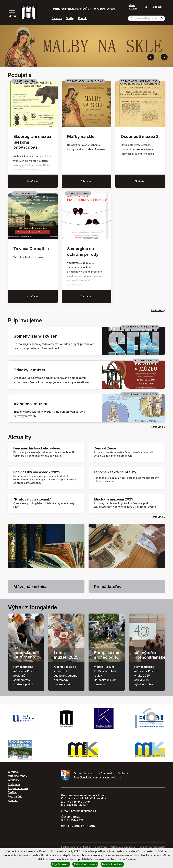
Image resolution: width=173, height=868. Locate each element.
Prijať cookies (60, 864)
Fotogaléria (15, 797)
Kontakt (83, 18)
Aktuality (14, 780)
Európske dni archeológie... (107, 655)
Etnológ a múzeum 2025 (114, 499)
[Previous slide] (151, 57)
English (157, 7)
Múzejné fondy (17, 776)
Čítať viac (33, 181)
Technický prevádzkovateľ (152, 847)
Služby (70, 18)
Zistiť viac (158, 310)
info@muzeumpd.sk (83, 811)
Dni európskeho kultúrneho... (26, 652)
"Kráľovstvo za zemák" (33, 499)
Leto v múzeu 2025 (66, 655)
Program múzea (18, 788)
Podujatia (14, 784)
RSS (145, 7)
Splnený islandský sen (35, 336)
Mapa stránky (133, 7)
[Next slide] (164, 57)
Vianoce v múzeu (30, 404)
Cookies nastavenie (71, 847)
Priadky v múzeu (30, 370)
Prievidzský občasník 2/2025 (37, 472)
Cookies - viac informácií (96, 847)
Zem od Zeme (105, 448)
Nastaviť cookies (112, 864)
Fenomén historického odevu (37, 448)
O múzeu (57, 18)
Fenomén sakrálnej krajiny (115, 472)
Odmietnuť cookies (85, 864)
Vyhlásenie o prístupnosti (123, 847)
